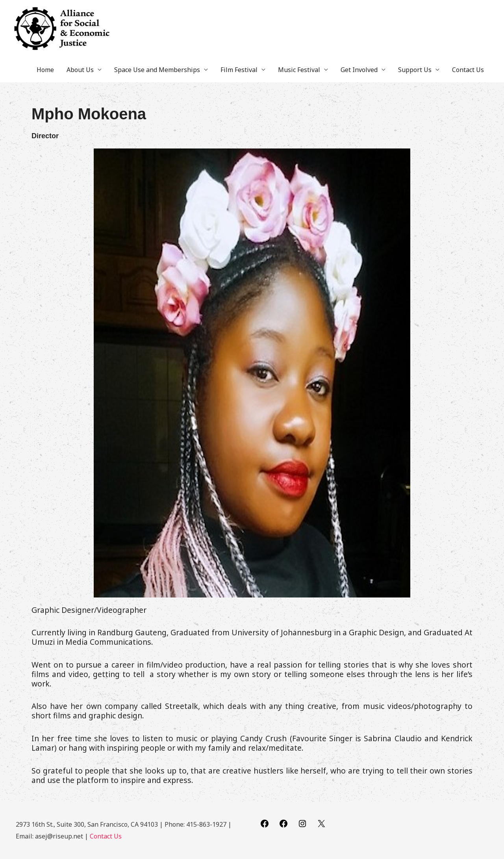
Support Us (415, 70)
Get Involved (359, 70)
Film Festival (239, 70)
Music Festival (299, 70)
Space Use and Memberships (157, 70)
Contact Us (468, 70)
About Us (80, 70)
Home (45, 70)
